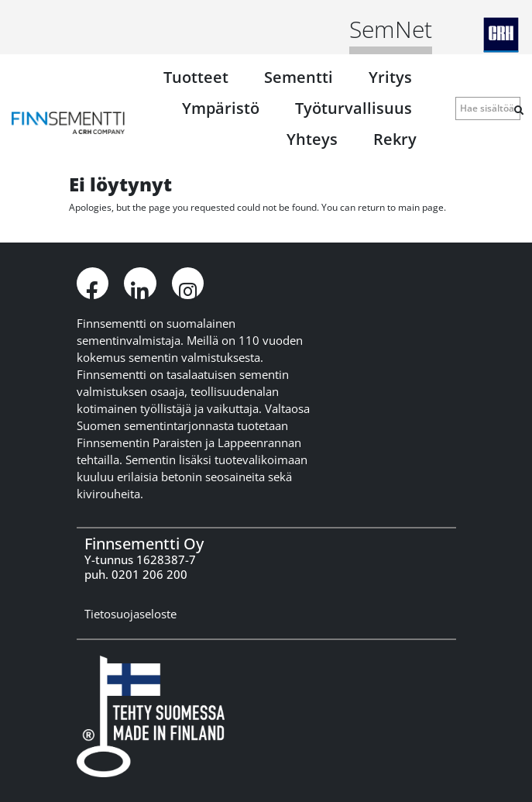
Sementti (299, 77)
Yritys (390, 77)
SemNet (391, 29)
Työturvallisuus (354, 108)
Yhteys (312, 139)
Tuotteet (196, 77)
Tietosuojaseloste (130, 614)
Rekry (395, 139)
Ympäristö (221, 108)
